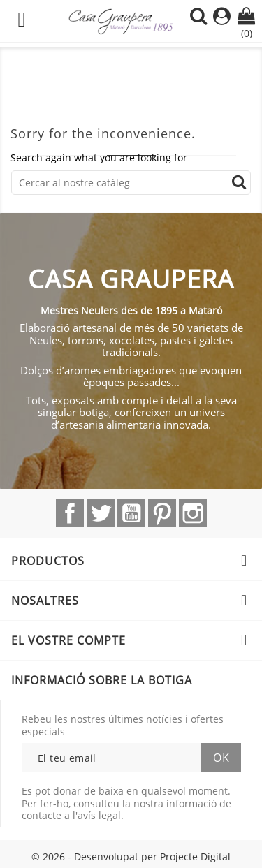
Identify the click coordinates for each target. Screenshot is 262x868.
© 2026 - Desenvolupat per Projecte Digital (131, 856)
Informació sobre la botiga (102, 680)
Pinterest (162, 513)
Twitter (101, 513)
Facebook (70, 513)
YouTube (131, 513)
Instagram (193, 513)
